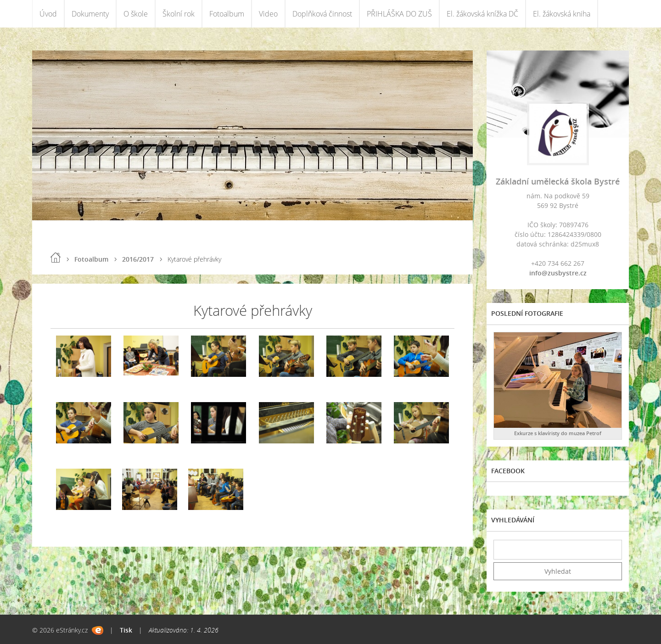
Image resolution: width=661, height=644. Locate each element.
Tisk (126, 630)
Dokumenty (90, 14)
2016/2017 (138, 259)
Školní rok (179, 14)
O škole (136, 14)
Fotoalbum (227, 14)
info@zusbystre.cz (558, 273)
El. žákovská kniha (562, 14)
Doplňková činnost (322, 14)
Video (268, 14)
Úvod (48, 14)
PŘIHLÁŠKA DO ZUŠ (399, 14)
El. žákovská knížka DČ (482, 14)
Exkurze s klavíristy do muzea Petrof (558, 433)
